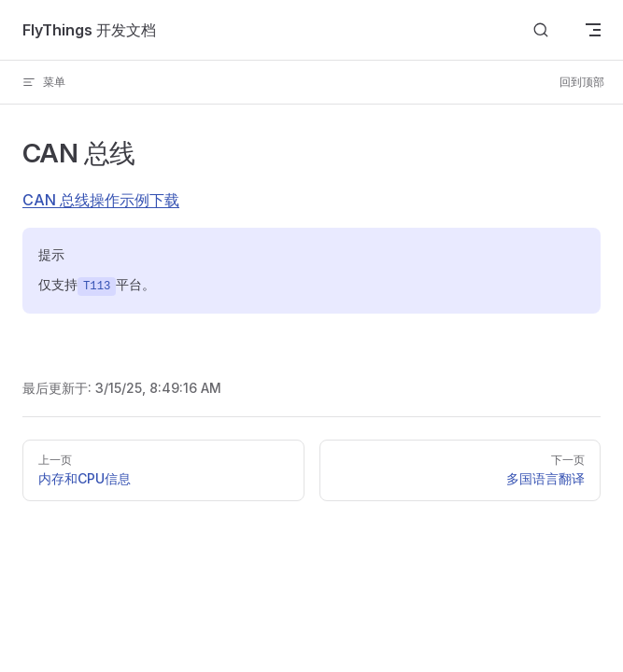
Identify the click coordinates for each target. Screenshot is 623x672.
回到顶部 (582, 82)
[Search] (541, 30)
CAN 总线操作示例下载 (101, 200)
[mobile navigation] (593, 30)
